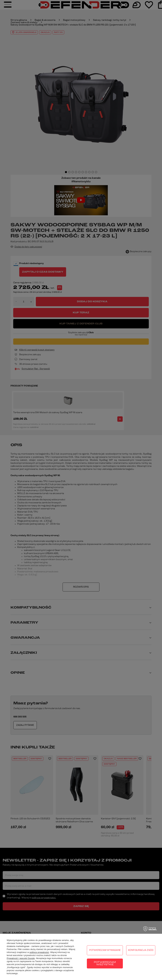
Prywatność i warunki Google (21, 958)
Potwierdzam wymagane (105, 950)
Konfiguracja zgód (141, 950)
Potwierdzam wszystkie (105, 963)
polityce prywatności (39, 952)
